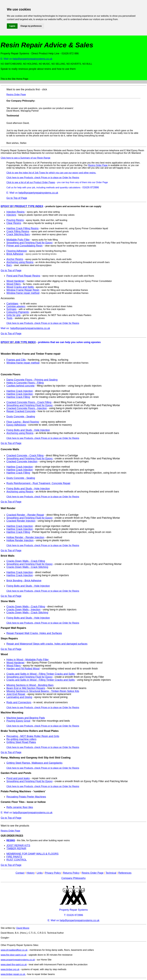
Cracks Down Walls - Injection (23, 610)
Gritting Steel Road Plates (21, 742)
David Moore (23, 928)
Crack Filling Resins (18, 231)
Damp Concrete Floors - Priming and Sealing (32, 380)
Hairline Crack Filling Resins (22, 228)
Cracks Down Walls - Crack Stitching (27, 567)
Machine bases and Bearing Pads (26, 718)
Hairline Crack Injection (20, 391)
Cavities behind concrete (20, 386)
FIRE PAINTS (14, 857)
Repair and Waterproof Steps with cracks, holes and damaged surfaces (47, 644)
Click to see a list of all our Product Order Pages (31, 182)
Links (40, 873)
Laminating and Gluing (19, 697)
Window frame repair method (23, 293)
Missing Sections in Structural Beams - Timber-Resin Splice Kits (43, 691)
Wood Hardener (15, 281)
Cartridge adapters (16, 306)
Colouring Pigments (18, 312)
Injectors (11, 215)
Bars (9, 265)
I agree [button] (12, 26)
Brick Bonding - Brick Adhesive (24, 581)
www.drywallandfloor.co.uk (14, 950)
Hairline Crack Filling (18, 397)
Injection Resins (15, 212)
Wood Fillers (14, 284)
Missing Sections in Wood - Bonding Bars (30, 685)
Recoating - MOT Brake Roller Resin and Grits (33, 736)
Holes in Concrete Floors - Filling (25, 383)
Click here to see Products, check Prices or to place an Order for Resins (43, 178)
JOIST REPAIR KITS (18, 845)
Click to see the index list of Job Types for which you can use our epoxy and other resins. (51, 173)
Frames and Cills (16, 360)
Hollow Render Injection (20, 540)
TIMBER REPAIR (16, 848)
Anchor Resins (15, 259)
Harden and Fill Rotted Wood (23, 669)
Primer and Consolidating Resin (24, 246)
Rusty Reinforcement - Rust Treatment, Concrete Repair (38, 483)
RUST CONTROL (17, 860)
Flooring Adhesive (17, 251)
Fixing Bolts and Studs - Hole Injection (28, 430)
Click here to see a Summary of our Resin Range (26, 158)
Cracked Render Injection (21, 521)
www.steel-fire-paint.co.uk (14, 965)
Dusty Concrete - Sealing (21, 417)
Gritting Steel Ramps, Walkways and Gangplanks (34, 763)
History (31, 873)
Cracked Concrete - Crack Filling (25, 455)
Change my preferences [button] (31, 26)
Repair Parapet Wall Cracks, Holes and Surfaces (34, 633)
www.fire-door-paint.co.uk (14, 955)
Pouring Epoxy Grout (18, 721)
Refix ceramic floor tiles (20, 807)
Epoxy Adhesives (16, 425)
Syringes (11, 309)
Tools (9, 318)
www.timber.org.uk (10, 969)
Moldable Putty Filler (18, 240)
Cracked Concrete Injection (22, 461)
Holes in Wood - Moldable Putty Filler (28, 660)
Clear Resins (14, 223)
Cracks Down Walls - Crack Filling (26, 561)
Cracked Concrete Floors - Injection (27, 408)
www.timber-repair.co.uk (13, 974)
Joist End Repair (16, 694)
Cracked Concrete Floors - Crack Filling (29, 402)
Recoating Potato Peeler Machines (26, 797)
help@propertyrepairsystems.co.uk (32, 59)
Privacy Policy (53, 873)
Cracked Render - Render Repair (25, 515)
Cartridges (12, 304)
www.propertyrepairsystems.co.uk (18, 960)
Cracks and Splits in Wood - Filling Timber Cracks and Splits (41, 674)
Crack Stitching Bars (18, 234)
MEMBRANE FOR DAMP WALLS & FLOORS (32, 854)
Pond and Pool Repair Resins (23, 276)
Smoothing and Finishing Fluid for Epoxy (29, 243)
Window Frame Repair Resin (23, 290)
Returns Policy (71, 873)
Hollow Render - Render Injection (25, 537)
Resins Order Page (16, 95)
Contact (20, 873)
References (125, 873)
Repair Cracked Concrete (21, 411)
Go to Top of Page (17, 198)
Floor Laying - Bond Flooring (23, 422)
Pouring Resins (15, 220)
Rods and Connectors (19, 702)
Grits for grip (13, 315)
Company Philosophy (73, 878)
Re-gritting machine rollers (21, 739)
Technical (111, 873)
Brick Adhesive (15, 254)
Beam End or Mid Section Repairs (26, 688)
